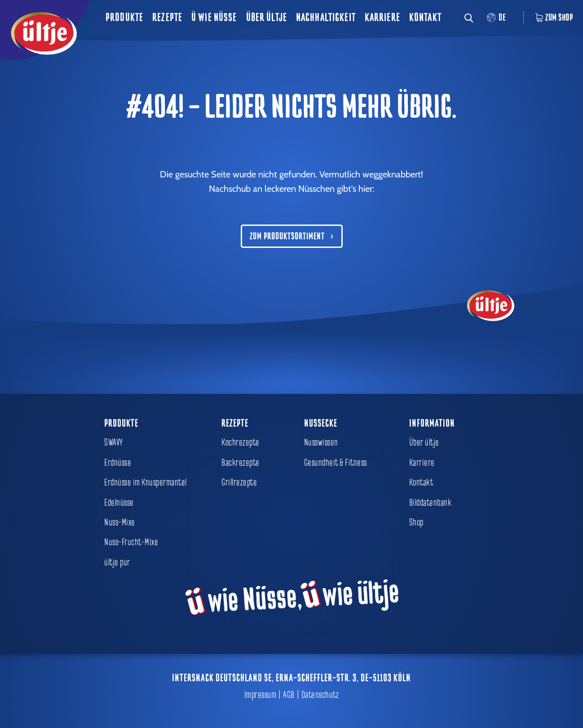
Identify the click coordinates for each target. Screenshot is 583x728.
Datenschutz (320, 695)
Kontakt (425, 17)
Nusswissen (321, 442)
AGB (289, 695)
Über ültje (267, 17)
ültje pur (117, 562)
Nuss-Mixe (120, 522)
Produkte (124, 17)
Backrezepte (241, 463)
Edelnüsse (119, 503)
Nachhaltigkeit (326, 17)
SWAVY (114, 442)
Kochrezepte (241, 442)
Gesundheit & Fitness (336, 463)
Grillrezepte (239, 482)
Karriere (382, 17)
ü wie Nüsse (214, 17)
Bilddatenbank (431, 503)
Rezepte (167, 17)
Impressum (261, 695)
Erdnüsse (118, 463)
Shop (416, 522)
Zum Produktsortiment (287, 236)
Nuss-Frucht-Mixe (131, 542)
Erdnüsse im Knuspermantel (146, 482)
